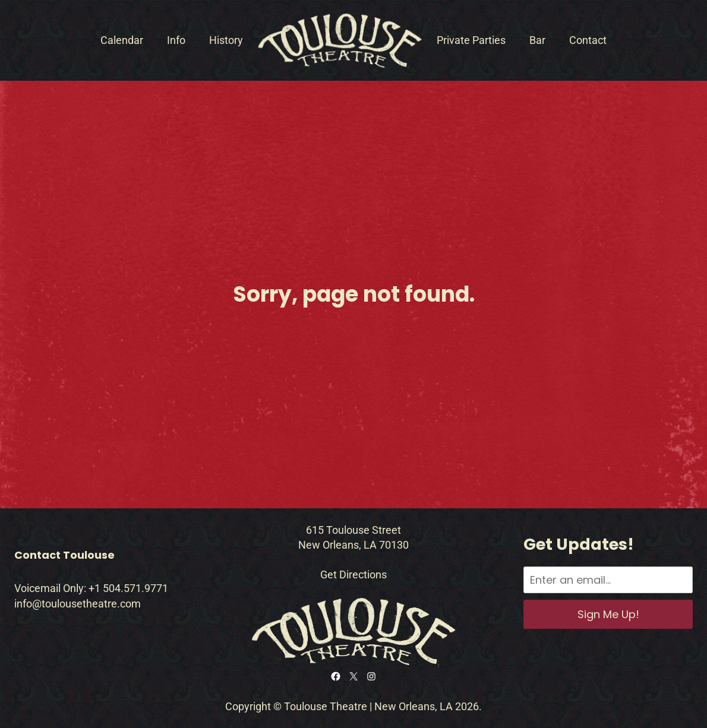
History (226, 40)
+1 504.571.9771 (128, 588)
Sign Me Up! (608, 614)
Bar (537, 40)
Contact (588, 40)
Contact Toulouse (64, 555)
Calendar (122, 40)
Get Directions (353, 575)
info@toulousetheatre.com (78, 604)
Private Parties (471, 40)
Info (176, 40)
